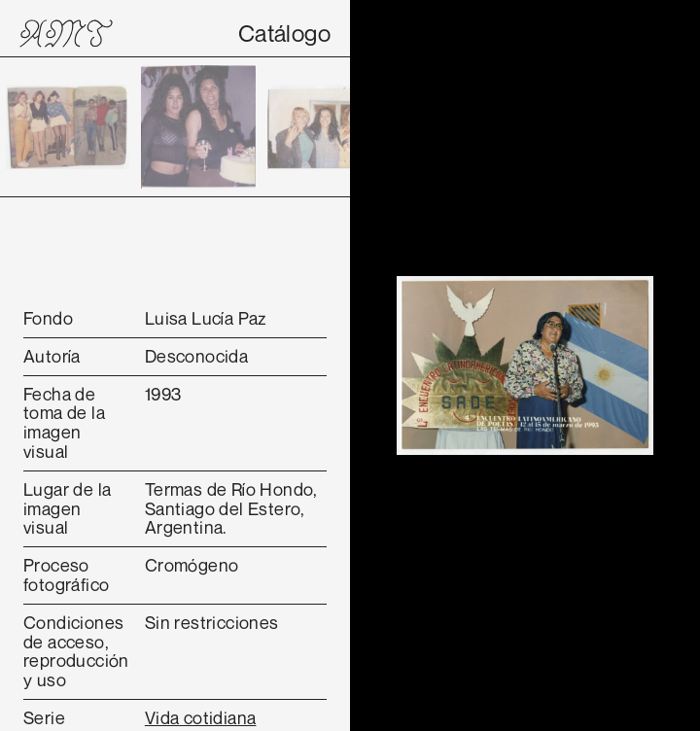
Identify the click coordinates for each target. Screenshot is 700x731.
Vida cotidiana (201, 717)
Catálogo (284, 33)
